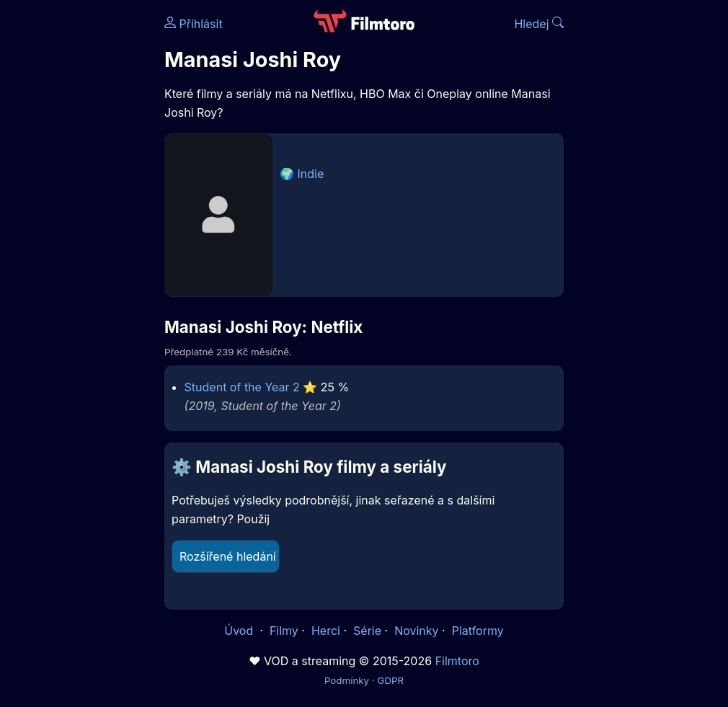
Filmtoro (457, 661)
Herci (326, 631)
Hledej (539, 24)
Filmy (284, 631)
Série (367, 631)
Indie (311, 174)
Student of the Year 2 (242, 387)
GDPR (390, 680)
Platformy (478, 631)
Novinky (416, 631)
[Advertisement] (78, 222)
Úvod (240, 631)
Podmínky (347, 680)
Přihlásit (194, 24)
